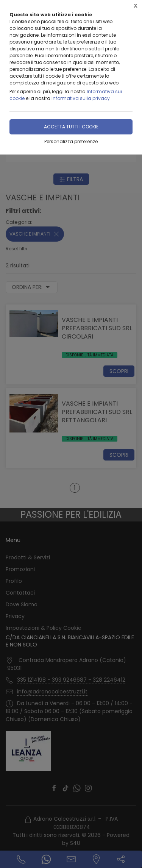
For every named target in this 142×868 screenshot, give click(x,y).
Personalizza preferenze (71, 141)
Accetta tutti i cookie (71, 127)
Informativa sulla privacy (81, 98)
